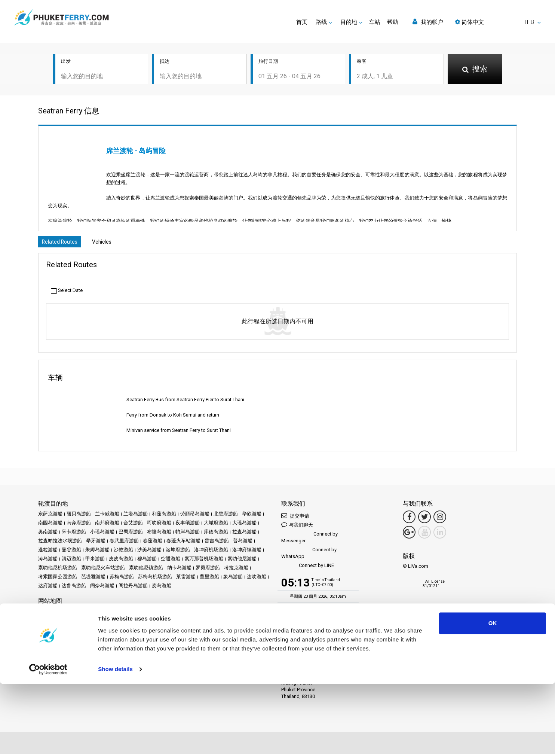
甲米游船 (95, 561)
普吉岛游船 (217, 543)
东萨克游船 (50, 516)
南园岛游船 (50, 525)
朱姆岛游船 (97, 552)
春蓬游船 (153, 543)
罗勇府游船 (208, 570)
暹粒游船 (48, 552)
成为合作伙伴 (86, 673)
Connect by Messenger (309, 539)
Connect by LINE (308, 568)
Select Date (67, 293)
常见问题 (219, 613)
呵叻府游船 (159, 525)
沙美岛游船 (149, 552)
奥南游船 (48, 534)
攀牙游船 (96, 543)
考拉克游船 (236, 570)
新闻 (168, 613)
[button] (498, 22)
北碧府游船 (226, 516)
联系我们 (177, 622)
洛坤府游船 (178, 552)
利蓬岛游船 (164, 516)
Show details (115, 741)
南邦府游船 (107, 525)
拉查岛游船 (244, 534)
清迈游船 (71, 561)
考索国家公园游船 (58, 579)
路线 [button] (321, 22)
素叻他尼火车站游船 (103, 570)
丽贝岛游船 (79, 516)
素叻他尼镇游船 (146, 570)
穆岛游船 (147, 561)
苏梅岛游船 (122, 579)
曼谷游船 (71, 552)
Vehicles (110, 243)
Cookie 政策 (127, 622)
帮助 (393, 22)
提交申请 (295, 518)
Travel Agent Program (128, 673)
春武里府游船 (124, 543)
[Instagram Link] (440, 519)
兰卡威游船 (107, 516)
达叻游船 (257, 579)
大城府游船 (216, 525)
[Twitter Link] (424, 519)
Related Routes (62, 243)
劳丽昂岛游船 (195, 516)
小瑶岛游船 (102, 534)
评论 (200, 613)
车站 (375, 22)
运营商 (184, 613)
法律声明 (48, 622)
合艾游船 (133, 525)
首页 (302, 22)
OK (493, 695)
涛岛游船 (48, 561)
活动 (154, 613)
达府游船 (48, 588)
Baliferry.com (91, 648)
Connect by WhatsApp (309, 555)
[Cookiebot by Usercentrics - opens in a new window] (48, 741)
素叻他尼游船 (242, 561)
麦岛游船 (162, 588)
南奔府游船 (79, 525)
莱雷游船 (186, 579)
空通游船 (171, 561)
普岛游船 (243, 543)
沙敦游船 (123, 552)
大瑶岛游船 (244, 525)
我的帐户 (428, 22)
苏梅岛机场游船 (155, 579)
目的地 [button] (349, 22)
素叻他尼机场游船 (58, 570)
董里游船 (209, 579)
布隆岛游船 (159, 534)
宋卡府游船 (74, 534)
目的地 (59, 613)
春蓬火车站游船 (183, 543)
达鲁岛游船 (74, 588)
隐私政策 (100, 622)
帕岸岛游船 (188, 534)
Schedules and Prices (94, 613)
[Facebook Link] (409, 519)
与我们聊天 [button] (297, 527)
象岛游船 (233, 579)
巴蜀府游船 (131, 534)
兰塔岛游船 (136, 516)
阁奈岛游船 (102, 588)
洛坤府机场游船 (211, 552)
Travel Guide (246, 613)
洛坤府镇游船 (247, 552)
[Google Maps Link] (409, 534)
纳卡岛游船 (179, 570)
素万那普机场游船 (204, 561)
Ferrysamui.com (55, 648)
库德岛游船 (216, 534)
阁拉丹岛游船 (133, 588)
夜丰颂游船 (188, 525)
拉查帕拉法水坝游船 (60, 543)
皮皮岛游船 (121, 561)
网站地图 (154, 622)
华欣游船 (252, 516)
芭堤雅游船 (93, 579)
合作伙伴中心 (53, 673)
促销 (140, 613)
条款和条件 (74, 622)
